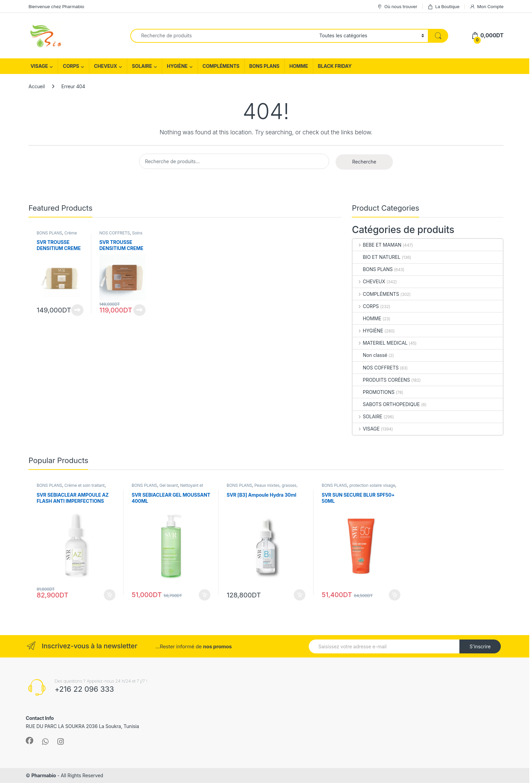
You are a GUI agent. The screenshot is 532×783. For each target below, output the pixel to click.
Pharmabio (44, 775)
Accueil (37, 86)
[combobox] (223, 36)
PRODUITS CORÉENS (381, 380)
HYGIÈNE (177, 66)
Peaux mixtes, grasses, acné (262, 488)
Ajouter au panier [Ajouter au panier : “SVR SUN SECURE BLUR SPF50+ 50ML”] (395, 595)
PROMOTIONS (373, 392)
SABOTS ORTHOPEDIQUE (386, 404)
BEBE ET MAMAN (377, 245)
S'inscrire (480, 646)
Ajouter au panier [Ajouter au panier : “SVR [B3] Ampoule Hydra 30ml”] (300, 595)
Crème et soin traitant (85, 485)
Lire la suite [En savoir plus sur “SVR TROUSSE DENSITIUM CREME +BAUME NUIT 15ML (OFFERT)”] (139, 310)
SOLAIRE (142, 66)
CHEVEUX (106, 66)
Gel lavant (169, 485)
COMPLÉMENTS (221, 66)
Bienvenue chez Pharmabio (56, 6)
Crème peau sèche (57, 235)
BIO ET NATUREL (376, 257)
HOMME (299, 66)
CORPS (71, 66)
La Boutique (443, 7)
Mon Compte (487, 7)
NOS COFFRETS (115, 233)
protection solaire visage (372, 485)
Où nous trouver (397, 7)
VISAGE (39, 66)
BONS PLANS (264, 66)
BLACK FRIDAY (335, 66)
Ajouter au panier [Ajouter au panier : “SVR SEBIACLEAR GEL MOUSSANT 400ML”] (205, 595)
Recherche (364, 162)
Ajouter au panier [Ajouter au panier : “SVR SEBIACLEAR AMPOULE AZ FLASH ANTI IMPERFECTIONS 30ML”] (110, 595)
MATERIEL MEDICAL (380, 343)
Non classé (370, 355)
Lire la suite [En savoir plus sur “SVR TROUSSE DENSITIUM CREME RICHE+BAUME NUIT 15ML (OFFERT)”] (77, 310)
